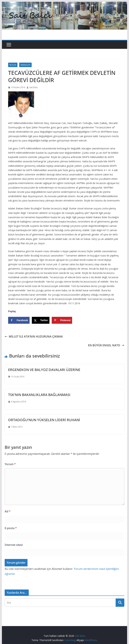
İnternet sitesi (14, 545)
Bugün (13, 65)
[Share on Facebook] (19, 320)
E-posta (11, 528)
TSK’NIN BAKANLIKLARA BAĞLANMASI (39, 395)
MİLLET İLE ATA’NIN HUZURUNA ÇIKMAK (34, 336)
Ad (8, 511)
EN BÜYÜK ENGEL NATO (106, 345)
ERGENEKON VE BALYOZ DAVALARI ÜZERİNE (44, 370)
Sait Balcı (34, 87)
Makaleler (25, 65)
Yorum (10, 464)
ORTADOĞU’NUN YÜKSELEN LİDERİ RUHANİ (44, 420)
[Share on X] (41, 320)
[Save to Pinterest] (62, 320)
